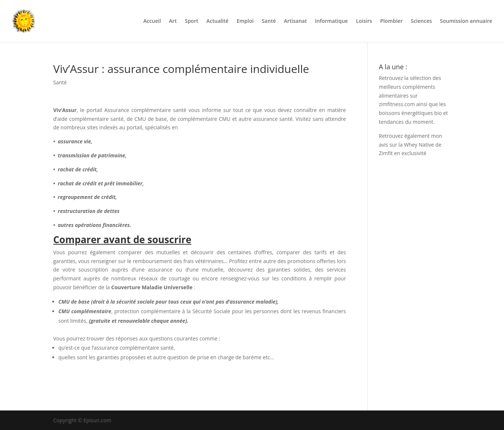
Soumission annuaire (466, 21)
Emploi (245, 21)
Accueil (152, 21)
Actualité (218, 21)
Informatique (331, 21)
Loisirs (364, 21)
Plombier (392, 21)
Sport (192, 21)
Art (173, 21)
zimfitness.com (397, 104)
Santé (269, 21)
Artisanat (295, 21)
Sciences (421, 21)
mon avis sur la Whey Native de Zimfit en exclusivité (410, 145)
